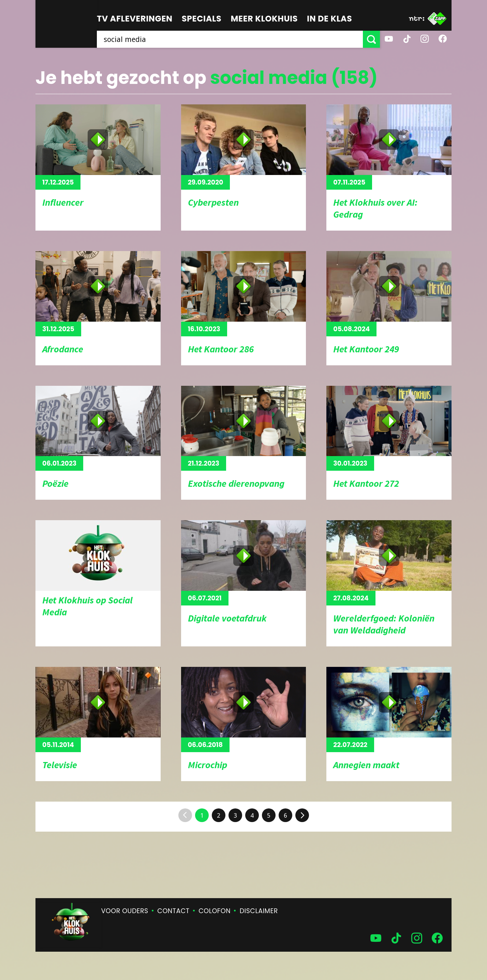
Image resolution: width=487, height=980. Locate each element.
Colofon (215, 911)
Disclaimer (259, 911)
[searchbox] (230, 39)
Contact (173, 911)
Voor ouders (125, 911)
